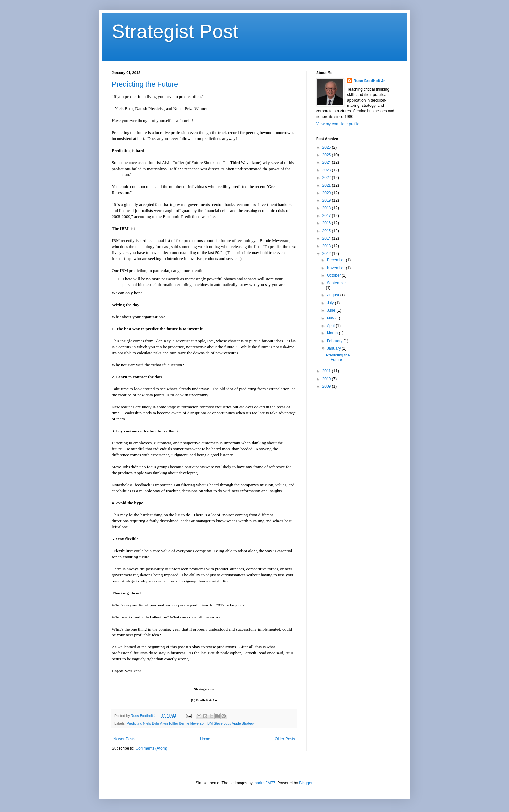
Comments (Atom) (151, 748)
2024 (327, 162)
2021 (327, 185)
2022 (327, 178)
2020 (327, 193)
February (335, 341)
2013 (327, 246)
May (331, 318)
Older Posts (285, 739)
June (332, 310)
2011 (327, 371)
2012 (327, 254)
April (331, 326)
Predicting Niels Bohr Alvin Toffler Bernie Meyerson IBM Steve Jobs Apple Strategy (191, 723)
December (336, 260)
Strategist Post (175, 31)
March (333, 333)
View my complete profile (338, 124)
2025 (327, 155)
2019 (327, 200)
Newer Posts (124, 739)
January (334, 348)
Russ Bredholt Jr (369, 81)
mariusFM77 (264, 783)
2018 (327, 208)
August (334, 295)
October (334, 275)
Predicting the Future (145, 84)
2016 (327, 223)
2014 (327, 238)
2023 (327, 170)
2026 (327, 147)
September (336, 283)
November (336, 268)
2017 (327, 216)
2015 (327, 231)
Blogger (306, 783)
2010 (327, 379)
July (331, 303)
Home (205, 739)
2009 (327, 386)
